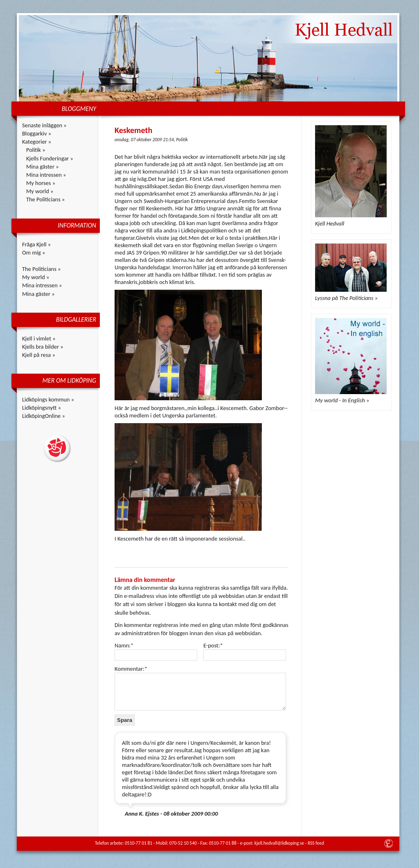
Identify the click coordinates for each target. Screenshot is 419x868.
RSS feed (316, 843)
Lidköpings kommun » (48, 399)
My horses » (41, 183)
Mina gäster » (43, 167)
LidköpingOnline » (44, 416)
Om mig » (34, 253)
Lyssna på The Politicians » (346, 298)
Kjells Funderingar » (50, 158)
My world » (40, 191)
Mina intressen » (46, 175)
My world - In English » (342, 400)
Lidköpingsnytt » (42, 408)
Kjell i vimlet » (39, 338)
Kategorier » (37, 142)
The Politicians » (45, 199)
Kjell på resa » (39, 355)
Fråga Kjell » (36, 244)
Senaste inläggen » (44, 125)
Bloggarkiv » (37, 133)
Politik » (36, 150)
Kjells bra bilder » (43, 347)
